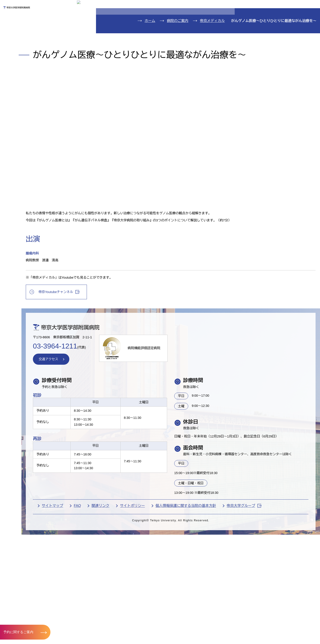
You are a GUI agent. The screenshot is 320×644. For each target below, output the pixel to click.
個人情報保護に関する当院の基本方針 (231, 620)
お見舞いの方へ (178, 19)
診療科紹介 (21, 57)
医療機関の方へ (232, 19)
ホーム (150, 127)
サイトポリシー (178, 620)
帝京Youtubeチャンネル (106, 382)
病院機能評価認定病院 (196, 446)
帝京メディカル (212, 127)
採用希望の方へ (286, 19)
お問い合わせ (252, 6)
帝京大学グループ (105, 627)
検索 (310, 6)
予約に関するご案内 (20, 632)
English (285, 6)
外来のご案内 (24, 30)
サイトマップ (98, 620)
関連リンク (146, 620)
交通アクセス (24, 84)
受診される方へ (123, 19)
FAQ (123, 620)
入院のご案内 (24, 43)
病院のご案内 (24, 70)
